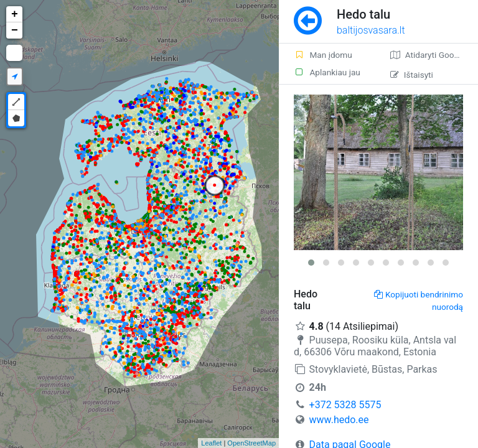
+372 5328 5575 (345, 405)
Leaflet (211, 443)
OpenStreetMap (251, 443)
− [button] (15, 30)
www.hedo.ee (339, 420)
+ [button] (15, 14)
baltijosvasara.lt (371, 30)
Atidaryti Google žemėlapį (434, 55)
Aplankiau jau (327, 72)
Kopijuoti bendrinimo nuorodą (419, 301)
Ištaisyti (412, 75)
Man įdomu (323, 55)
